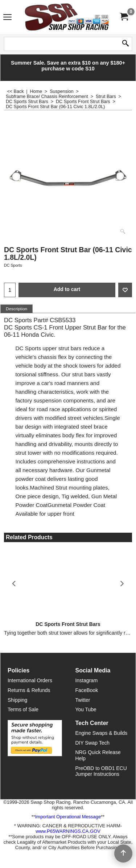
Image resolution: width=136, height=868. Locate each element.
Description (17, 309)
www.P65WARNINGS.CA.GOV (68, 831)
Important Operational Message (68, 817)
